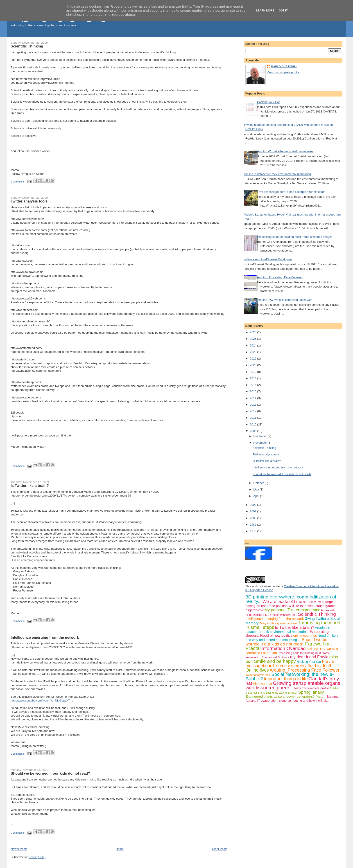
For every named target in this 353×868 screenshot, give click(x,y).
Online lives (257, 670)
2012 (254, 411)
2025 (254, 339)
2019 (254, 372)
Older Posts (220, 849)
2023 (254, 352)
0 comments (18, 466)
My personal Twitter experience (292, 610)
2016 (254, 385)
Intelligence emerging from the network (45, 637)
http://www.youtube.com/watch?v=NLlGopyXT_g (42, 700)
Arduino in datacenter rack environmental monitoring (277, 174)
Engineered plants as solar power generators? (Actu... (286, 696)
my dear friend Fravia (309, 657)
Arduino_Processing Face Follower (280, 277)
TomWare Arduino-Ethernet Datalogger (267, 259)
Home (120, 849)
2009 (254, 431)
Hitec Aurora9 (263, 684)
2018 (254, 378)
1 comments (18, 182)
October (259, 483)
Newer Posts (19, 849)
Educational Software (275, 657)
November (260, 443)
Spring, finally (311, 692)
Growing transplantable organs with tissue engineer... (293, 685)
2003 (254, 518)
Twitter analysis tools (29, 201)
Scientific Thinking (27, 46)
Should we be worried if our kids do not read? (50, 773)
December (260, 436)
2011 (254, 418)
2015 (254, 391)
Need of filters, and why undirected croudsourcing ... (293, 638)
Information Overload (284, 648)
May (256, 489)
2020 (254, 365)
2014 (254, 398)
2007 (254, 511)
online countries (305, 635)
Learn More (265, 10)
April (257, 496)
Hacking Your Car (268, 102)
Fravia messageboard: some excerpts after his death (291, 192)
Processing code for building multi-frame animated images (295, 237)
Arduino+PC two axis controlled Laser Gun (285, 300)
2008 (254, 505)
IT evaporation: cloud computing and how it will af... (293, 701)
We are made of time (282, 602)
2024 (254, 345)
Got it (283, 10)
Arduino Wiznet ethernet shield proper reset (285, 151)
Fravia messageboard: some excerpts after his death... (291, 663)
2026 (254, 332)
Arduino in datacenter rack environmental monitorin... (288, 630)
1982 (254, 525)
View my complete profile (283, 72)
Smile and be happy (275, 661)
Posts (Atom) (37, 857)
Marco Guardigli (284, 66)
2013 (254, 405)
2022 (254, 359)
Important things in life (286, 679)
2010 (254, 424)
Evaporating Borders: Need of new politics (287, 634)
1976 (254, 531)
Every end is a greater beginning (279, 623)
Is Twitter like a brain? (30, 486)
